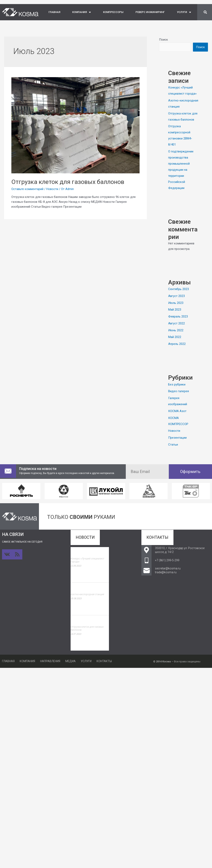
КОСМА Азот (177, 411)
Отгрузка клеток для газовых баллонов (68, 182)
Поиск (164, 40)
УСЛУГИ (184, 12)
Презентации (177, 438)
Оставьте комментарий (27, 189)
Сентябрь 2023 (179, 289)
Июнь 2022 (176, 330)
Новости (52, 189)
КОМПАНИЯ (82, 12)
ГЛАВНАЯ (54, 12)
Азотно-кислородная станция (87, 594)
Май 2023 (175, 310)
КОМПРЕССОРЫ (113, 12)
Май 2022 (175, 337)
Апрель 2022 (177, 344)
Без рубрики (177, 384)
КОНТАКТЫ (104, 661)
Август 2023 (176, 296)
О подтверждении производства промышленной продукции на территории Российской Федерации (181, 170)
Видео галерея (179, 391)
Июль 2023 (176, 303)
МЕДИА (70, 661)
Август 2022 (176, 323)
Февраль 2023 (178, 316)
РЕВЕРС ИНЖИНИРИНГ (150, 12)
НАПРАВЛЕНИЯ (50, 661)
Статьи (173, 445)
